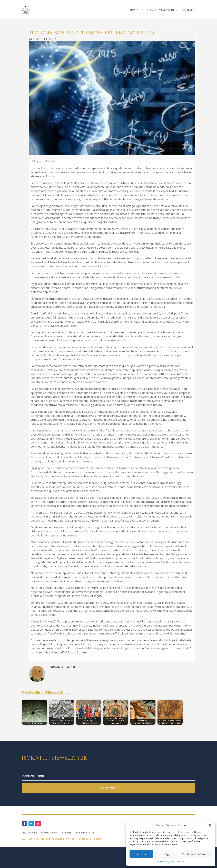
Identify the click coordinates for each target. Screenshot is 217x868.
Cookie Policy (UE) (85, 833)
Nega (167, 854)
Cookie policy (49, 833)
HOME (134, 10)
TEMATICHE (167, 10)
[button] (210, 825)
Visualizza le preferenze (196, 854)
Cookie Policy (163, 862)
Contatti (66, 833)
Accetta (141, 854)
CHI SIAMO (149, 10)
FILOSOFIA (50, 39)
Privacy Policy (177, 862)
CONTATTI (189, 10)
